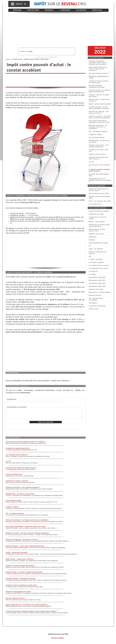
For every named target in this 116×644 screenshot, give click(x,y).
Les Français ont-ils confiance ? (17, 457)
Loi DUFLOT (93, 271)
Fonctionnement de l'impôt (98, 243)
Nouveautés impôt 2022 (97, 283)
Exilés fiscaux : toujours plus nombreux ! (20, 561)
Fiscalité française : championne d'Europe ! (21, 581)
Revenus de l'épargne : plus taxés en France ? (22, 542)
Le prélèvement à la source (99, 268)
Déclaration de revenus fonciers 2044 (97, 230)
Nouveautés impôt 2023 (97, 286)
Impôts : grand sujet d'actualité (16, 555)
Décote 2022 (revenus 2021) (99, 193)
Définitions (93, 237)
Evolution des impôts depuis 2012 (18, 450)
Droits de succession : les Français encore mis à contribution (27, 522)
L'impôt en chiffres (12, 509)
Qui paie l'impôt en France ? (16, 600)
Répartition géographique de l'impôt (18, 594)
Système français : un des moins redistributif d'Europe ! (25, 548)
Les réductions (81, 10)
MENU (21, 4)
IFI (90, 246)
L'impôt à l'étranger (96, 259)
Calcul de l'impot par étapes (99, 211)
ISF (90, 256)
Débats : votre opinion (97, 222)
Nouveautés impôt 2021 (97, 280)
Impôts (8, 59)
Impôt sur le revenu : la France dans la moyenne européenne (27, 535)
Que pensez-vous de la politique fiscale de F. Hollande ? (26, 444)
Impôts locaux (97, 10)
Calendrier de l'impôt (96, 214)
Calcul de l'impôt (33, 10)
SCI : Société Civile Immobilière (96, 299)
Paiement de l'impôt (96, 289)
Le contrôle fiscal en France (99, 265)
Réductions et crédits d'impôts (100, 292)
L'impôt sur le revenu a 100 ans (17, 483)
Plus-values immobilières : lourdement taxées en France (26, 529)
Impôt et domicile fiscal (14, 477)
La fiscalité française (17, 59)
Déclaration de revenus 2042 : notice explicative (100, 225)
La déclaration (65, 10)
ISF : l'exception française (15, 516)
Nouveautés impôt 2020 (97, 277)
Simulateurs (49, 10)
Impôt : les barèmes (96, 249)
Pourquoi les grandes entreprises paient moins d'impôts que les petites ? (31, 613)
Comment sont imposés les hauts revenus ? (21, 470)
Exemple (92, 240)
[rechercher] (43, 51)
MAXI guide (17, 10)
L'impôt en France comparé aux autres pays (21, 587)
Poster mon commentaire (46, 424)
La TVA (8, 463)
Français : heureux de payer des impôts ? (20, 568)
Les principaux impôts (13, 503)
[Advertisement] (58, 31)
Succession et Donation (97, 306)
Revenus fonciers (95, 295)
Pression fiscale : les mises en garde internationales (24, 574)
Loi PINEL (92, 274)
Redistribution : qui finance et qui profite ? (20, 496)
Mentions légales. (58, 640)
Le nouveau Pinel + (96, 204)
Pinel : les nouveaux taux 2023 (100, 201)
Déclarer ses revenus (96, 234)
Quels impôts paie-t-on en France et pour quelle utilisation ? (27, 607)
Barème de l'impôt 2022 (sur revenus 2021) (99, 190)
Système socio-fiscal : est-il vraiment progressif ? (23, 490)
